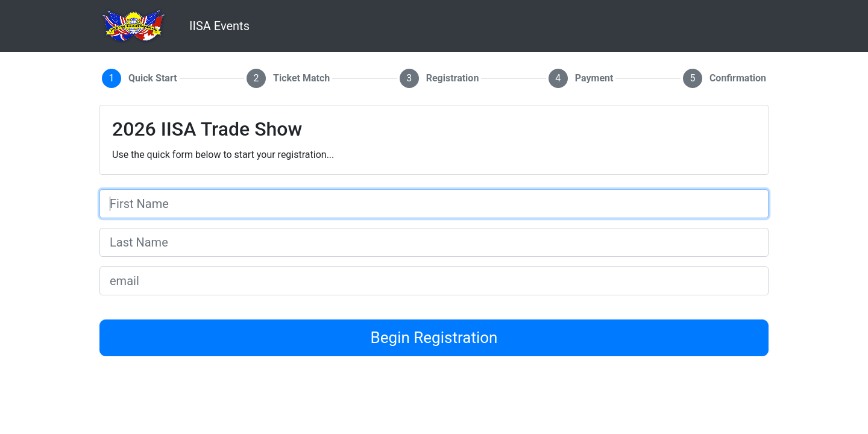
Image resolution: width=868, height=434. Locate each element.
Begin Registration (434, 338)
